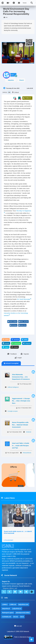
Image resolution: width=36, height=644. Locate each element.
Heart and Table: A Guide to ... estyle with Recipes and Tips (21, 445)
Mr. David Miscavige (24, 299)
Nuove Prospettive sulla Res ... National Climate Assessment (20, 425)
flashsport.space (8, 613)
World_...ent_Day (23, 322)
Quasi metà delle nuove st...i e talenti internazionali (18, 532)
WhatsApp (16, 343)
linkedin (6, 343)
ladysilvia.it (6, 609)
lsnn (12, 75)
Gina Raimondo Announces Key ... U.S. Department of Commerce (21, 377)
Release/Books (27, 453)
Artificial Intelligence (13, 387)
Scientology (13, 325)
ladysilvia (11, 80)
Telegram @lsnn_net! (10, 588)
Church (22, 80)
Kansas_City (22, 325)
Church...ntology (12, 322)
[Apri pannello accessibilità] (14, 3)
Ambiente (29, 432)
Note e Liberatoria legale (23, 637)
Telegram (27, 343)
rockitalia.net (7, 617)
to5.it (22, 617)
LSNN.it (5, 604)
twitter (25, 340)
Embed (15, 347)
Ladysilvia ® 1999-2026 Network (18, 631)
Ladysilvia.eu (17, 609)
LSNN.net (13, 604)
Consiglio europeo (13, 411)
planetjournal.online (23, 613)
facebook (15, 340)
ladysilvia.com (23, 604)
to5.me (16, 617)
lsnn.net (18, 626)
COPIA (6, 340)
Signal (6, 347)
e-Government (8, 540)
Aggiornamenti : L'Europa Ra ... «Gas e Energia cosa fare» (21, 401)
